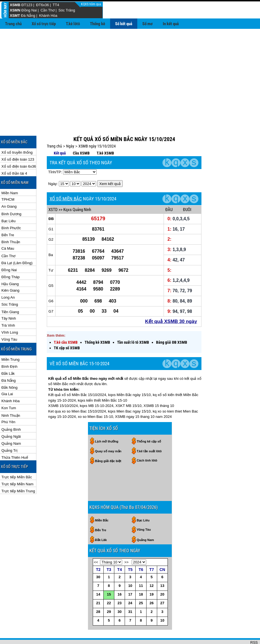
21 (98, 585)
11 (141, 567)
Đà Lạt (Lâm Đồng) (17, 245)
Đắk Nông (10, 369)
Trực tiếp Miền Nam (17, 466)
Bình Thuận (11, 224)
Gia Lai (7, 376)
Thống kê (97, 24)
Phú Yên (8, 404)
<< (96, 544)
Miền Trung (11, 341)
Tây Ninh (9, 300)
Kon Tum (9, 390)
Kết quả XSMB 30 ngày (171, 303)
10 (130, 567)
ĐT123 (27, 5)
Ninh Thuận (11, 397)
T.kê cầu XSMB (66, 324)
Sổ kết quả (124, 24)
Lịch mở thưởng (107, 423)
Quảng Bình (11, 411)
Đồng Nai (29, 10)
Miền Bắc (102, 502)
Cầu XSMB (81, 135)
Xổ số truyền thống (17, 134)
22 (109, 585)
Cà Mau (8, 230)
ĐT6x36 (43, 5)
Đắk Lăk (101, 522)
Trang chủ (13, 24)
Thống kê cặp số (149, 423)
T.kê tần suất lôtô (149, 433)
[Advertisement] (130, 71)
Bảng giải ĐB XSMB (172, 324)
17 (130, 576)
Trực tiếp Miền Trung (18, 473)
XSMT (15, 16)
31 (130, 593)
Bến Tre (8, 217)
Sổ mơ (148, 24)
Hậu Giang (10, 266)
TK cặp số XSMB (67, 330)
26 (152, 585)
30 (98, 559)
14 (98, 576)
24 (130, 585)
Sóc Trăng (67, 10)
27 (162, 585)
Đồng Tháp (11, 259)
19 (152, 576)
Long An (8, 279)
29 (109, 593)
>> (126, 544)
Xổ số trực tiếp (44, 24)
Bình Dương (11, 196)
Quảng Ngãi (11, 418)
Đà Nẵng (28, 16)
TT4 (56, 5)
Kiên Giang (10, 272)
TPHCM (8, 181)
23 (120, 585)
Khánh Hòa (48, 16)
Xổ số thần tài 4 (14, 155)
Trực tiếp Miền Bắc (17, 459)
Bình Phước (11, 210)
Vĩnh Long (10, 314)
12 (152, 567)
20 (162, 576)
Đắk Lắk (8, 355)
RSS (254, 624)
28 (98, 593)
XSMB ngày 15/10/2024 (97, 128)
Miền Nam (10, 175)
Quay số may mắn (108, 433)
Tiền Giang (10, 294)
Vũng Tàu (9, 321)
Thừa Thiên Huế (15, 439)
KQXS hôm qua (91, 4)
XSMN (15, 10)
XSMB (15, 5)
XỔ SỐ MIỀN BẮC (66, 181)
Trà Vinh (8, 307)
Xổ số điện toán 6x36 (19, 148)
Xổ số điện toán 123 (18, 141)
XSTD (53, 191)
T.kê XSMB (105, 135)
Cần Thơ (48, 10)
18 (141, 576)
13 (162, 567)
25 (141, 585)
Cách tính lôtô (147, 442)
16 (120, 576)
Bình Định (9, 348)
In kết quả (171, 24)
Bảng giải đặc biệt (108, 443)
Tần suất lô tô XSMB (133, 324)
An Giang (9, 188)
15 (109, 576)
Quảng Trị (9, 432)
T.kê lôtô (73, 24)
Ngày (70, 128)
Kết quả (60, 135)
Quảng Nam (11, 425)
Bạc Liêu (8, 203)
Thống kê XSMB (97, 324)
